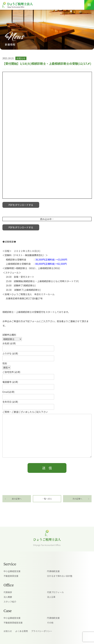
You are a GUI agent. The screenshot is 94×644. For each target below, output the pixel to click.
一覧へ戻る (47, 499)
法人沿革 (51, 597)
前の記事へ (17, 499)
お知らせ (8, 631)
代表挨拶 (8, 592)
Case (8, 611)
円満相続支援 (53, 571)
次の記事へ (77, 499)
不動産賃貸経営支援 (13, 623)
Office (9, 585)
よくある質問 (22, 631)
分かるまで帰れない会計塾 (60, 576)
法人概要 (8, 597)
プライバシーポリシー (42, 631)
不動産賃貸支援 (11, 576)
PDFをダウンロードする (21, 205)
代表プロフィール (55, 592)
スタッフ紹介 (10, 602)
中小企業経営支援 (12, 571)
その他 (50, 623)
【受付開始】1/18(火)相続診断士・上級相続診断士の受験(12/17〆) (47, 63)
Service (10, 564)
